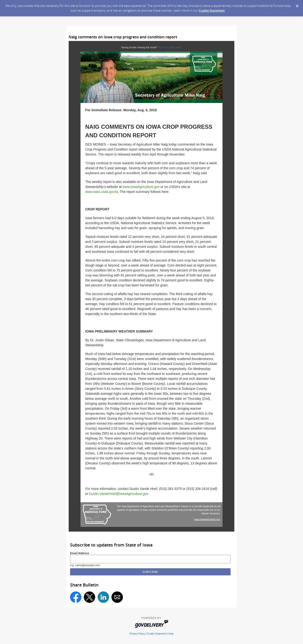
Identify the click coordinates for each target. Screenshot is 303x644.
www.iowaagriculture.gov (207, 519)
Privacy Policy (137, 634)
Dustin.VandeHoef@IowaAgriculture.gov (119, 494)
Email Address (80, 553)
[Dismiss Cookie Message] (297, 4)
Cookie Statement (212, 10)
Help (171, 634)
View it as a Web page (169, 47)
